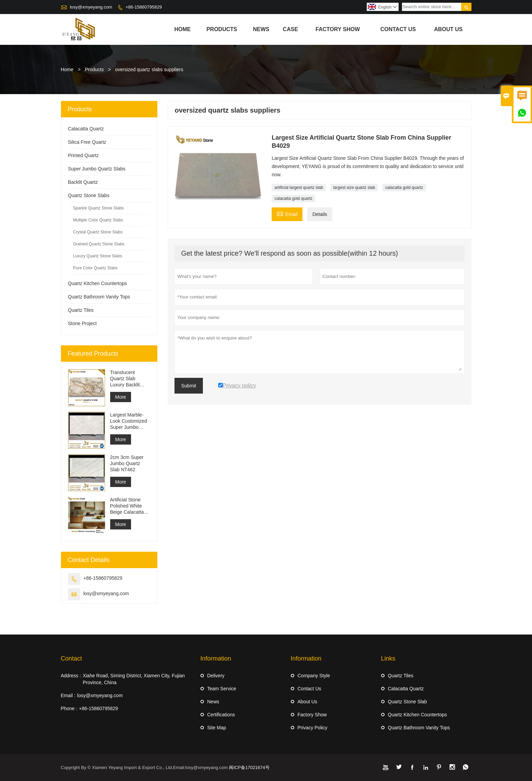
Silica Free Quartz (87, 142)
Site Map (217, 728)
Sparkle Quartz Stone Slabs (99, 208)
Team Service (222, 689)
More (121, 397)
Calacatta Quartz (86, 129)
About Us (449, 29)
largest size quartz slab (354, 188)
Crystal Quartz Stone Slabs (98, 232)
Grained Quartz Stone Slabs (99, 244)
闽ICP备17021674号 (249, 767)
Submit (189, 386)
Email (287, 213)
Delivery (216, 676)
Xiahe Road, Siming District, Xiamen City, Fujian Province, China (134, 679)
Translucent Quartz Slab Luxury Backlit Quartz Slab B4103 (125, 379)
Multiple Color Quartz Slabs (98, 220)
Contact (72, 658)
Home (182, 29)
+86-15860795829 (144, 7)
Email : (68, 695)
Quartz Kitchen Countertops (98, 283)
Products (222, 29)
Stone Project (82, 323)
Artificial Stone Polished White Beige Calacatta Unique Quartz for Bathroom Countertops (129, 506)
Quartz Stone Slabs (89, 195)
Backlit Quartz (83, 182)
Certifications (221, 715)
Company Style (314, 676)
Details (320, 214)
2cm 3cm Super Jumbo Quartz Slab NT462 (127, 463)
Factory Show (338, 29)
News (261, 29)
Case (290, 29)
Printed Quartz (83, 155)
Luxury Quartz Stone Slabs (98, 256)
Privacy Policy (313, 728)
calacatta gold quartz (404, 188)
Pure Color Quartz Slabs (95, 268)
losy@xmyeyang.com (91, 7)
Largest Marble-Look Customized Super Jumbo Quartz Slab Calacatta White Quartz (129, 421)
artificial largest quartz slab (299, 188)
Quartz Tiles (81, 310)
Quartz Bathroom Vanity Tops (99, 297)
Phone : (69, 708)
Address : (71, 676)
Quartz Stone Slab (407, 702)
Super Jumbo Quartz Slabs (97, 169)
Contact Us (398, 29)
